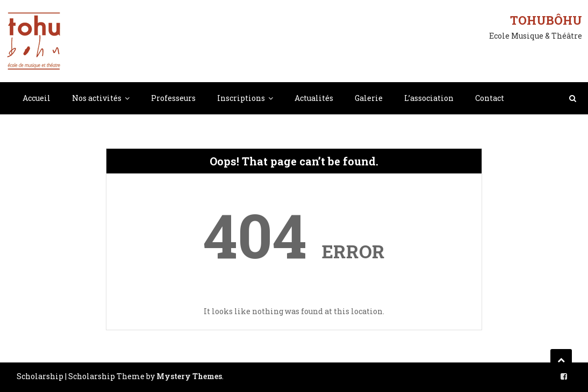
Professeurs (173, 98)
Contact (490, 98)
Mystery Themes (189, 376)
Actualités (314, 98)
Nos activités (97, 98)
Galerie (369, 98)
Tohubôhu (546, 20)
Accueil (37, 98)
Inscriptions (241, 98)
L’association (429, 98)
